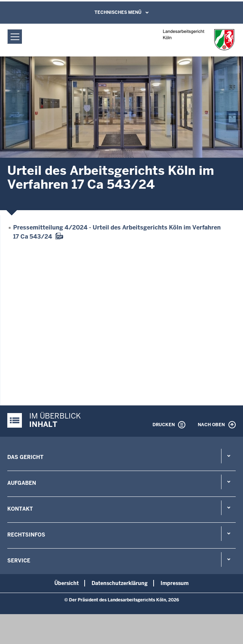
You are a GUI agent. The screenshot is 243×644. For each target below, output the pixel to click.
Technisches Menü (118, 12)
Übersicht (67, 583)
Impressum (175, 583)
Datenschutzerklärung (120, 583)
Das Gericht (25, 457)
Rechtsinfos (26, 535)
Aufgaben (22, 483)
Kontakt (20, 509)
